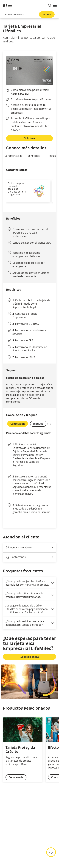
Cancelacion (20, 424)
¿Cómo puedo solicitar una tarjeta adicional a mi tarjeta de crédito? (30, 623)
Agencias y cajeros (30, 547)
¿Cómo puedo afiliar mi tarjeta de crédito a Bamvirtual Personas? (30, 595)
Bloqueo (41, 424)
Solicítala (29, 138)
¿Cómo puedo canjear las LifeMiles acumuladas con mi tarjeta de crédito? (30, 583)
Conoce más (16, 777)
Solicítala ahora (30, 657)
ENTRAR (47, 14)
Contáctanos (30, 557)
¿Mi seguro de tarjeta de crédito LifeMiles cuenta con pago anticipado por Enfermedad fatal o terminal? (30, 609)
